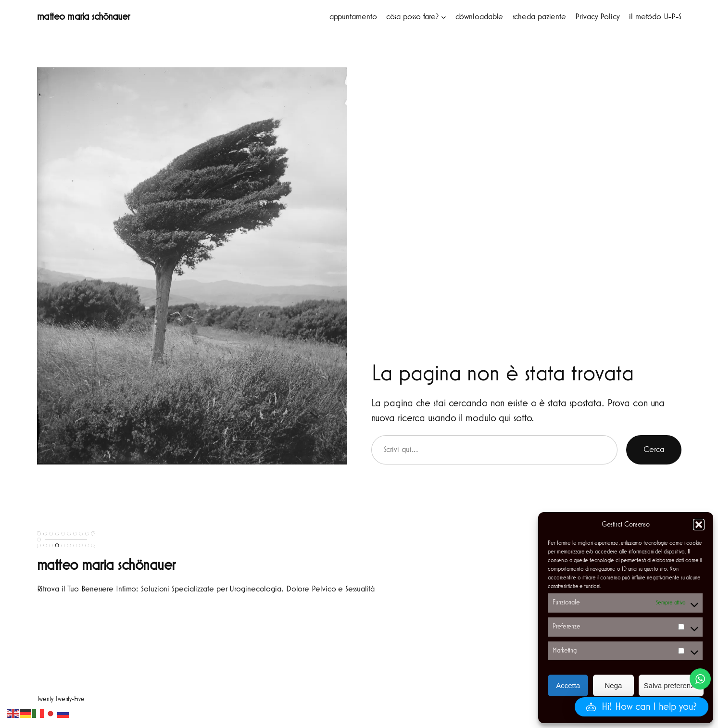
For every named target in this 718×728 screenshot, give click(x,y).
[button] (699, 525)
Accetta (568, 685)
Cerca (654, 450)
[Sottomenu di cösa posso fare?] (444, 17)
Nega (614, 685)
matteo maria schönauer (83, 17)
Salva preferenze (671, 685)
